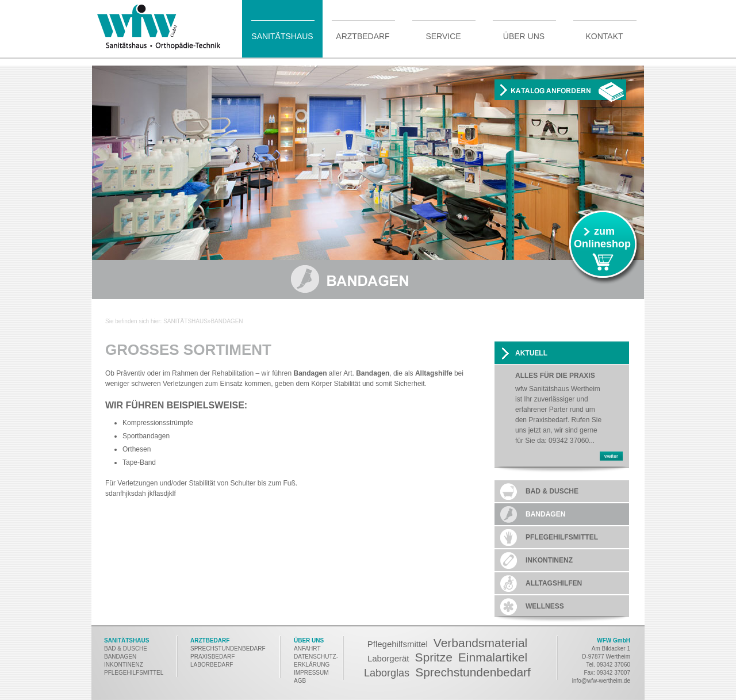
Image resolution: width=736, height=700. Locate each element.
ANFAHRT (307, 649)
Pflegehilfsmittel (398, 644)
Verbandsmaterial (480, 643)
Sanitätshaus (282, 36)
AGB (300, 681)
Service (443, 36)
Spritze (433, 657)
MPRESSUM (312, 673)
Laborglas (387, 673)
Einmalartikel (493, 657)
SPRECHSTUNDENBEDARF (228, 649)
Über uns (524, 36)
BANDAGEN (120, 657)
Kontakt (604, 36)
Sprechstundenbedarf (473, 672)
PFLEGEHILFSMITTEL (134, 673)
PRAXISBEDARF (212, 657)
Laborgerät (388, 658)
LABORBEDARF (212, 665)
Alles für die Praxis (555, 376)
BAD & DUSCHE (126, 649)
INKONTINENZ (124, 665)
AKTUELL (531, 353)
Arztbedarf (363, 36)
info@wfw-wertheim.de (601, 681)
